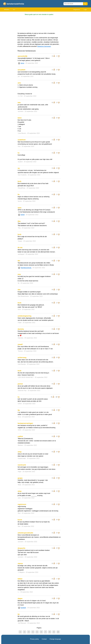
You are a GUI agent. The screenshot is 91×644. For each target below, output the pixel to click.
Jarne (22, 63)
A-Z (14, 10)
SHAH (23, 215)
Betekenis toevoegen (44, 46)
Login (85, 10)
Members (7, 10)
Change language (55, 639)
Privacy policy (35, 639)
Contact (44, 639)
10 (58, 632)
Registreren (77, 10)
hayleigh (23, 608)
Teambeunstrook (26, 268)
